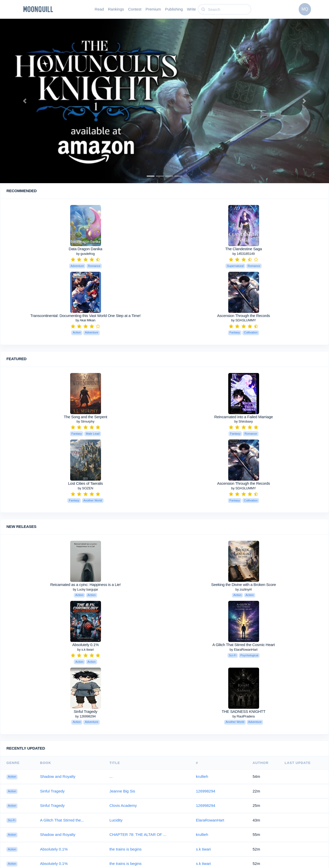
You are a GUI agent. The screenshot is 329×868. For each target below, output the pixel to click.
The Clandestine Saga (243, 249)
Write (191, 9)
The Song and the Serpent (85, 417)
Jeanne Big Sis (122, 791)
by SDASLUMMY (244, 320)
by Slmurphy (85, 421)
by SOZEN (85, 488)
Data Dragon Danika (85, 249)
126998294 (205, 791)
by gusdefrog (85, 254)
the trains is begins (126, 849)
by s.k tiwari (85, 650)
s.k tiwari (203, 849)
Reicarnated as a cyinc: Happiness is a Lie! (86, 585)
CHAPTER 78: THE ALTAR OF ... (138, 834)
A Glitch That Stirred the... (62, 820)
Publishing (174, 9)
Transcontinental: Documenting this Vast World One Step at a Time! (85, 316)
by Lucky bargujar (85, 589)
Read (99, 9)
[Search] (229, 9)
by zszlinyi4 (244, 589)
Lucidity (116, 820)
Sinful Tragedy (86, 711)
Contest (135, 9)
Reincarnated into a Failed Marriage (244, 417)
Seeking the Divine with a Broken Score (243, 585)
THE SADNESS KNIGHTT (243, 711)
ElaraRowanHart (210, 820)
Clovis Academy (123, 805)
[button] (25, 101)
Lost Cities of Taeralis (85, 483)
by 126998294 (85, 716)
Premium (153, 9)
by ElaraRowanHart (243, 650)
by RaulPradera (244, 716)
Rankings (116, 9)
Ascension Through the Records (244, 316)
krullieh (202, 776)
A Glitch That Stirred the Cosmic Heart (244, 645)
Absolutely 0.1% (85, 645)
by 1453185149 (243, 254)
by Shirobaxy (243, 421)
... (111, 776)
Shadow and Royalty (58, 776)
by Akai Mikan (85, 320)
